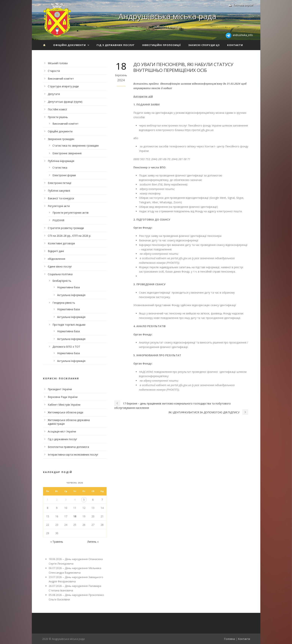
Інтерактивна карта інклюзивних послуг (73, 455)
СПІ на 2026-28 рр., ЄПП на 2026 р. (69, 236)
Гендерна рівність (64, 303)
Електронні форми (64, 175)
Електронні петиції (60, 183)
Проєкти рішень (58, 117)
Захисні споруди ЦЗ (204, 45)
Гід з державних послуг (116, 45)
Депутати (54, 94)
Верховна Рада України (63, 397)
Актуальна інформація (71, 295)
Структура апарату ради (63, 86)
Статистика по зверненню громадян (76, 146)
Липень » (93, 542)
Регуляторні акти (59, 206)
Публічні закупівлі (59, 191)
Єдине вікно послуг (60, 266)
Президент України (60, 389)
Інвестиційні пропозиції (161, 45)
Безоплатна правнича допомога (68, 447)
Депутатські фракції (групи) (65, 102)
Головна (229, 639)
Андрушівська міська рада (167, 16)
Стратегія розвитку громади (66, 228)
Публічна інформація (61, 161)
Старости (54, 71)
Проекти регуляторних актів (71, 213)
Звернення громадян (61, 139)
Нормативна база (68, 287)
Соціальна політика (60, 274)
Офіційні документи (69, 45)
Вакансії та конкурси (61, 198)
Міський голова (58, 63)
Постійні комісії (57, 109)
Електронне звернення (67, 153)
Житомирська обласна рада (65, 412)
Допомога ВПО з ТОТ (66, 347)
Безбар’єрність (62, 281)
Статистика (60, 168)
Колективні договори (61, 243)
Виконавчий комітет (61, 79)
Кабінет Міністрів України (64, 405)
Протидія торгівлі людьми (69, 325)
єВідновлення (56, 259)
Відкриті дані (56, 251)
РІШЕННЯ (58, 220)
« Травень (57, 542)
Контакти (235, 45)
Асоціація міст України (62, 431)
